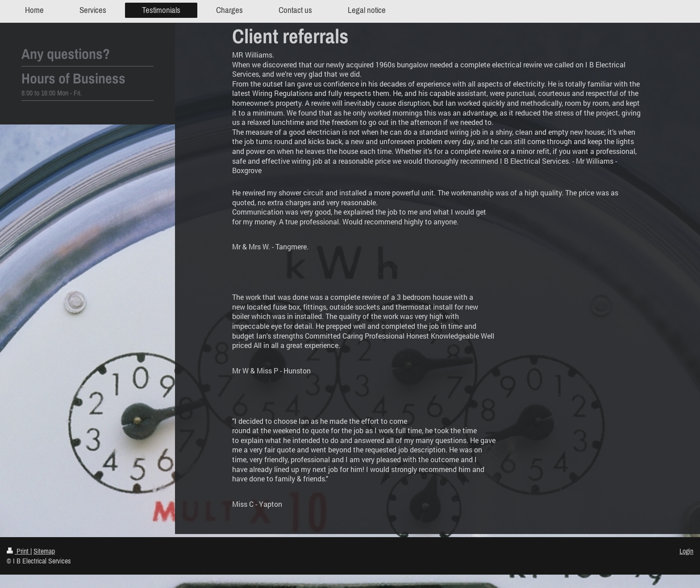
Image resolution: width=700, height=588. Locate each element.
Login (686, 551)
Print (19, 551)
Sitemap (44, 551)
